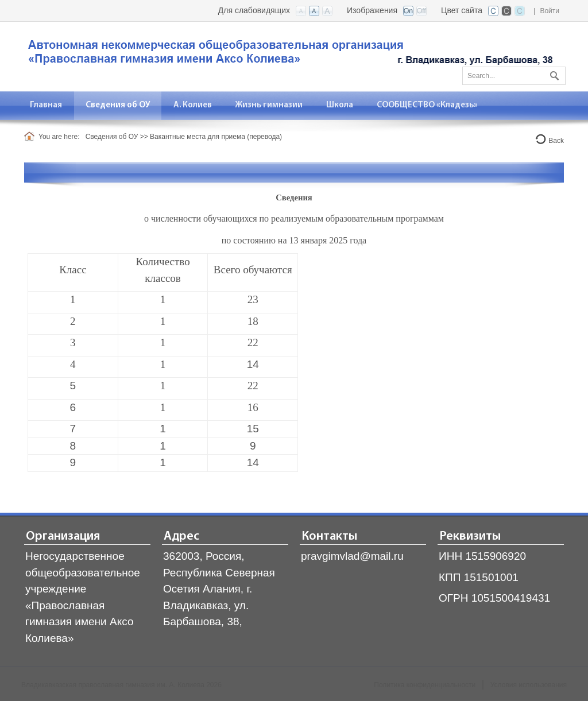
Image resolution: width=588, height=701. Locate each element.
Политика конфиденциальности (425, 685)
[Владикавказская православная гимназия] (288, 55)
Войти (550, 11)
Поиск (553, 73)
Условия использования (529, 685)
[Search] (514, 76)
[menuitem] (46, 105)
